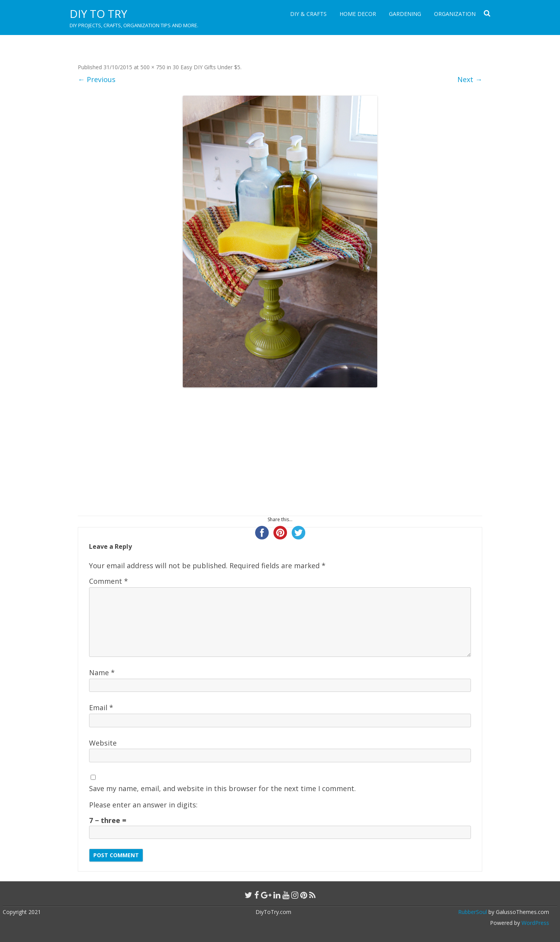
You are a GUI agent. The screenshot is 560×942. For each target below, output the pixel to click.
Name (102, 672)
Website (103, 743)
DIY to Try (98, 14)
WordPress (535, 923)
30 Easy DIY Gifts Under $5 (206, 67)
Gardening (405, 14)
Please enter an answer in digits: (143, 805)
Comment (108, 581)
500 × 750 (153, 67)
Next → (470, 79)
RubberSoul (472, 912)
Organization (455, 14)
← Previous (97, 79)
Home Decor (358, 14)
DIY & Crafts (308, 14)
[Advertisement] (280, 452)
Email (101, 707)
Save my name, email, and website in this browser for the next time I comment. (222, 788)
